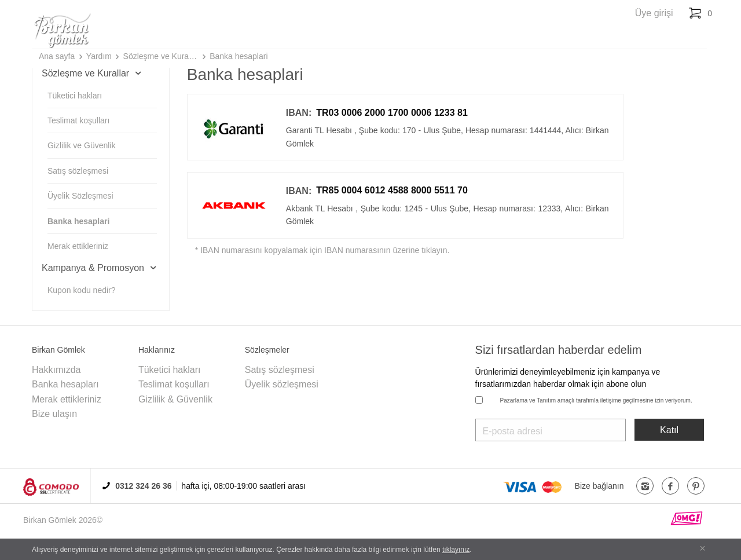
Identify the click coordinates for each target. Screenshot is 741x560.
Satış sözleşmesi (78, 171)
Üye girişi (654, 13)
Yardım (99, 56)
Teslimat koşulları (78, 120)
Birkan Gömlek (50, 520)
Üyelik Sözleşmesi (80, 196)
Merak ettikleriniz (78, 246)
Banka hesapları (65, 384)
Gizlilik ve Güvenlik (81, 145)
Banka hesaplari (239, 56)
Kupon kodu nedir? (82, 290)
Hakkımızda (56, 370)
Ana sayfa (57, 56)
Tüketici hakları (75, 96)
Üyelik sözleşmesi (282, 384)
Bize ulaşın (54, 414)
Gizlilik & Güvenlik (175, 399)
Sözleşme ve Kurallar (161, 56)
